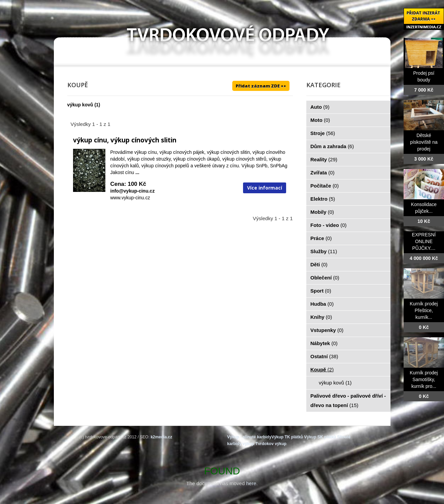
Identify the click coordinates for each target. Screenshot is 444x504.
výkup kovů (80, 105)
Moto (320, 120)
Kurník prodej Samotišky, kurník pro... (424, 379)
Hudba (322, 304)
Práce (321, 238)
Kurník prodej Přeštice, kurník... (424, 310)
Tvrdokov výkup (271, 444)
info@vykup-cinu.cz (133, 191)
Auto (320, 107)
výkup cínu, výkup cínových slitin (125, 140)
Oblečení (325, 278)
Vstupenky (327, 330)
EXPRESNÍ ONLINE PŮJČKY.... (424, 241)
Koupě (322, 369)
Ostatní (324, 356)
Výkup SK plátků (320, 437)
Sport (321, 291)
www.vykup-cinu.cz (130, 198)
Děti (319, 264)
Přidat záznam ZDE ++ (261, 86)
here (251, 483)
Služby (324, 251)
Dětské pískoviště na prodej (424, 142)
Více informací (265, 188)
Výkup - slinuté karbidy (249, 437)
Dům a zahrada (332, 146)
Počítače (325, 186)
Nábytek (324, 343)
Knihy (321, 317)
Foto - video (329, 225)
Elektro (323, 199)
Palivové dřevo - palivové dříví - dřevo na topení (348, 400)
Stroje (323, 133)
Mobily (322, 212)
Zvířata (322, 173)
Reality (324, 159)
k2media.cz (161, 437)
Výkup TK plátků (287, 437)
